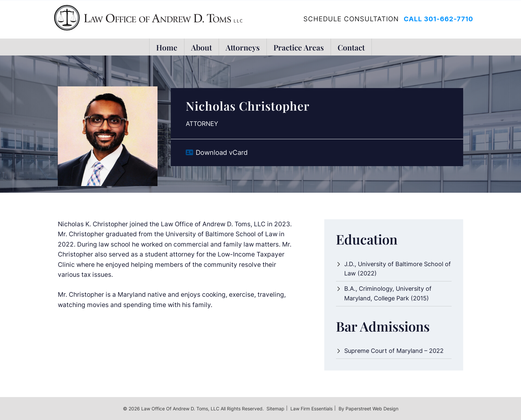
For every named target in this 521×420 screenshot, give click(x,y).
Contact (351, 47)
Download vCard (222, 153)
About (202, 47)
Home (167, 47)
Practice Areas (299, 47)
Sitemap (275, 409)
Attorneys (243, 47)
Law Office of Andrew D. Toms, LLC (180, 409)
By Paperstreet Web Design (368, 409)
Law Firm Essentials (312, 409)
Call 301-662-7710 (438, 19)
